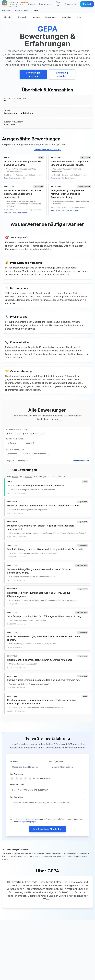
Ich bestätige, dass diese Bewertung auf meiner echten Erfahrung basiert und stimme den (48, 820)
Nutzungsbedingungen (27, 822)
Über (79, 17)
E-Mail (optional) (56, 762)
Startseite (6, 11)
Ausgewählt (23, 17)
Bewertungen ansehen (33, 74)
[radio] (12, 778)
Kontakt (87, 4)
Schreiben (67, 17)
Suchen (32, 4)
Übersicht (8, 17)
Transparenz (70, 4)
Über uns (58, 4)
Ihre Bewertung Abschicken (47, 829)
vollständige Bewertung (34, 175)
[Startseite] (15, 4)
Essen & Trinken (22, 11)
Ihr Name (14, 762)
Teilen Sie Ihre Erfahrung (48, 149)
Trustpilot (29, 476)
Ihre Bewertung (17, 774)
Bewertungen (51, 17)
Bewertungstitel (17, 784)
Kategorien (46, 4)
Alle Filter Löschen (81, 461)
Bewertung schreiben (62, 74)
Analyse (37, 17)
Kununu (15, 476)
